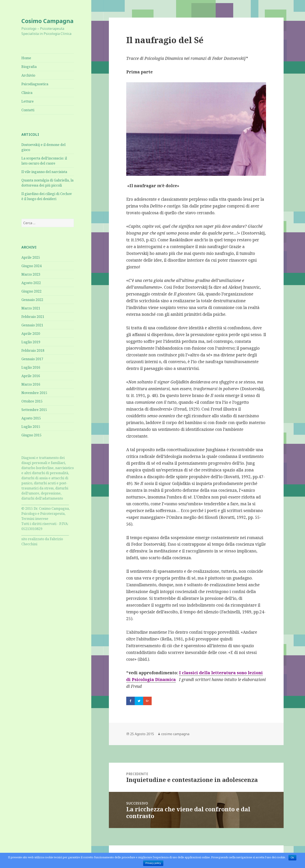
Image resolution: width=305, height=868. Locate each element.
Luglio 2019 (31, 342)
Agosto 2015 (31, 418)
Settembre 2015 (34, 410)
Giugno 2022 (31, 291)
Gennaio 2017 (32, 359)
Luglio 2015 (31, 427)
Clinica (27, 93)
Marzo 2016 (31, 384)
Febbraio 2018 (33, 350)
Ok (292, 858)
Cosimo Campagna (47, 21)
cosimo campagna (175, 734)
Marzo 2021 (31, 308)
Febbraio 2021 (33, 317)
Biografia (29, 67)
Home (26, 58)
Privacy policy (153, 863)
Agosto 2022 (31, 283)
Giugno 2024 (31, 266)
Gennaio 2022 (32, 300)
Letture (28, 101)
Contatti (28, 110)
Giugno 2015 (31, 435)
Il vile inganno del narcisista (44, 172)
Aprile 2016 (31, 376)
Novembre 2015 (34, 393)
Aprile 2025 (31, 257)
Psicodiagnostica (35, 84)
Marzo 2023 (31, 274)
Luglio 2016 (31, 367)
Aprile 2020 (31, 334)
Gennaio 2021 (32, 325)
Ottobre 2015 (32, 401)
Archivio (28, 75)
